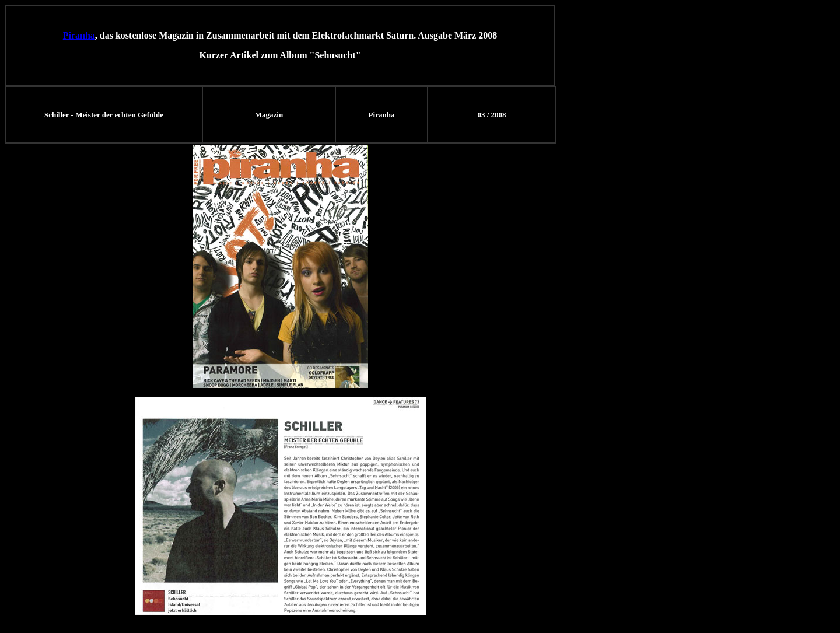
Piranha (79, 35)
